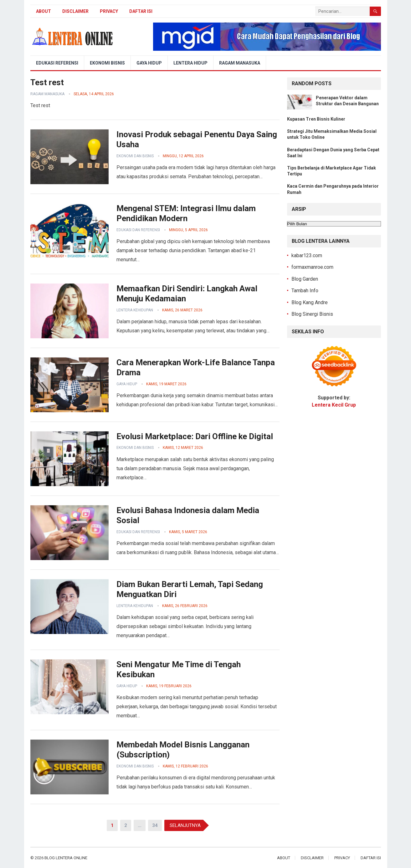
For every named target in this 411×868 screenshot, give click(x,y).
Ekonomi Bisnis (107, 63)
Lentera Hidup (190, 63)
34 (155, 825)
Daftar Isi (141, 11)
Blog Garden (305, 279)
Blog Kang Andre (310, 302)
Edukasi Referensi (57, 63)
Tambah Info (305, 291)
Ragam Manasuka (240, 63)
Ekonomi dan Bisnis (135, 156)
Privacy (109, 11)
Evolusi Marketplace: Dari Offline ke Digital (195, 436)
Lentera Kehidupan (135, 310)
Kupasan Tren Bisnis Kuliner (316, 119)
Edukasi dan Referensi (138, 230)
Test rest (47, 82)
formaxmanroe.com (312, 267)
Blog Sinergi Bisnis (312, 314)
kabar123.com (307, 255)
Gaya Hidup (149, 63)
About (44, 11)
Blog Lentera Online (66, 858)
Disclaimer (75, 11)
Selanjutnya (185, 825)
